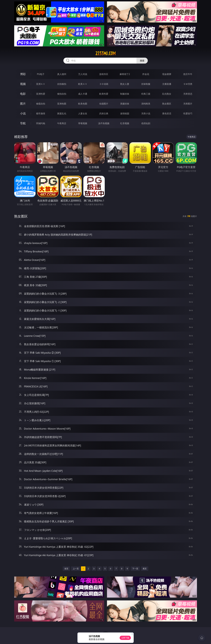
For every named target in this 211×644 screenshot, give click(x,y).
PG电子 (41, 74)
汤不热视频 (104, 123)
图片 (23, 104)
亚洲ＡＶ (41, 84)
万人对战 (83, 74)
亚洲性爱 (41, 94)
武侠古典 (104, 113)
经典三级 (146, 94)
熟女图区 (167, 104)
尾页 (145, 569)
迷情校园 (125, 113)
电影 (23, 94)
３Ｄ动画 (104, 84)
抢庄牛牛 (188, 74)
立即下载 (125, 638)
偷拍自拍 (62, 94)
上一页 (76, 569)
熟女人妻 (125, 84)
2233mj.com (106, 53)
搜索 (142, 61)
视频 (23, 84)
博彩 (23, 74)
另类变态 (188, 94)
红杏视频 (125, 123)
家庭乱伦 (62, 113)
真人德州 (62, 74)
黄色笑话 (167, 113)
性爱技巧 (188, 113)
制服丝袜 (125, 94)
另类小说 (146, 113)
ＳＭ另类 (188, 84)
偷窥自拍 (41, 104)
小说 (23, 113)
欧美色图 (83, 104)
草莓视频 (83, 123)
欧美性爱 (104, 94)
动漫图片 (104, 104)
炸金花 (146, 74)
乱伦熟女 (167, 94)
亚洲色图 (62, 104)
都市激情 (41, 113)
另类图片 (188, 104)
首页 (66, 569)
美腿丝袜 (125, 104)
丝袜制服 (146, 84)
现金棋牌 (167, 74)
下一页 (135, 569)
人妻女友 (83, 113)
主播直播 (167, 84)
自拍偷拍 (62, 84)
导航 (23, 123)
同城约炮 (41, 123)
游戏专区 (104, 74)
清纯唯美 (146, 104)
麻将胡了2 (125, 74)
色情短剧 (146, 123)
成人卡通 (83, 94)
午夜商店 (62, 123)
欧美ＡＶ (83, 84)
